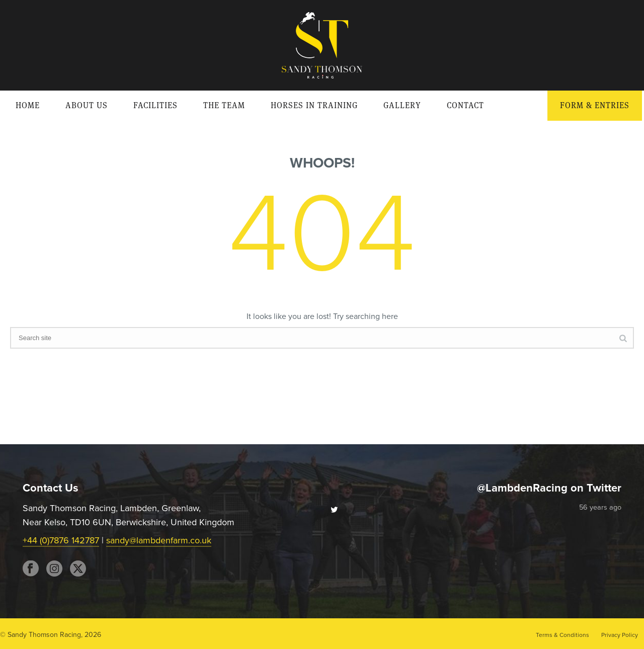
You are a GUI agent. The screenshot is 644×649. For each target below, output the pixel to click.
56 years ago (600, 507)
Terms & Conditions (562, 635)
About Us (87, 105)
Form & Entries (595, 105)
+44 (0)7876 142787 (61, 540)
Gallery (402, 105)
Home (28, 105)
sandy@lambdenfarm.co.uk (159, 540)
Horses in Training (314, 105)
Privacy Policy (620, 635)
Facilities (155, 105)
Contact (465, 105)
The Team (224, 105)
